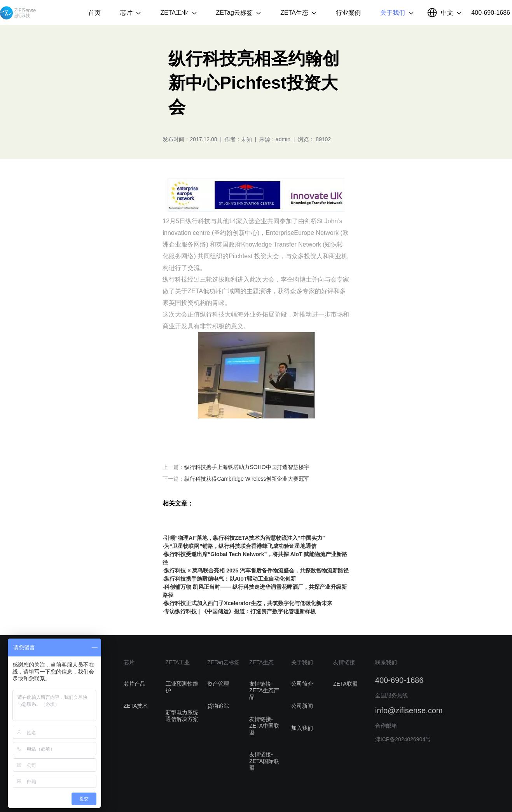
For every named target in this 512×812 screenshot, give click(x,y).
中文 (451, 13)
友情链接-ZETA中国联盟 (264, 726)
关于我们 (397, 13)
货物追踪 (218, 706)
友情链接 (344, 662)
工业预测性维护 (182, 687)
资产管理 (218, 684)
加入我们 (302, 728)
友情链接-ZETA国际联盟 (264, 761)
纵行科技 (18, 13)
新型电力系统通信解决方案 (182, 716)
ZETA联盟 (345, 684)
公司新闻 (302, 706)
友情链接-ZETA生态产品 (264, 690)
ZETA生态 (298, 13)
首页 (94, 13)
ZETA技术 (136, 706)
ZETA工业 (178, 13)
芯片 (130, 13)
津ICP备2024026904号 (403, 739)
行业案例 (348, 13)
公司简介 (302, 684)
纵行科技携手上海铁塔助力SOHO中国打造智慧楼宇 (247, 467)
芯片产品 (135, 684)
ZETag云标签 (239, 13)
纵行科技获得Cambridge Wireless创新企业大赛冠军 (247, 479)
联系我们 (386, 662)
